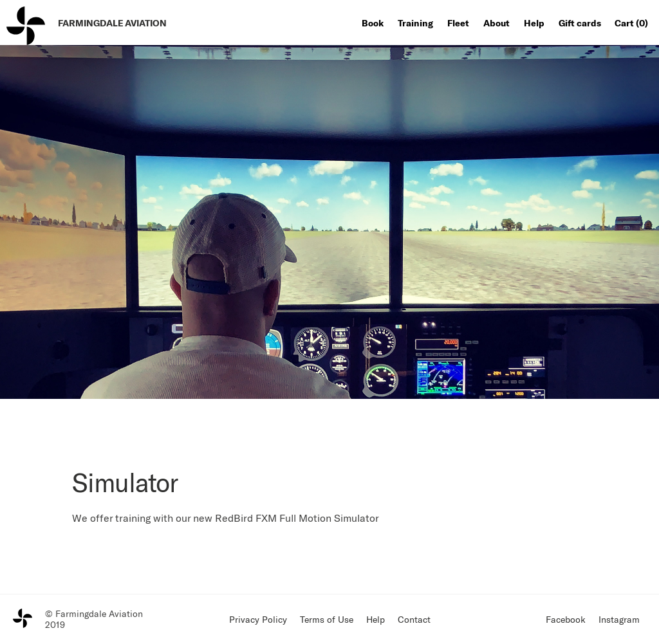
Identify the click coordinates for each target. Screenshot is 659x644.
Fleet (458, 23)
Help (534, 23)
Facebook (566, 619)
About (497, 23)
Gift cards (580, 23)
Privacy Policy (258, 619)
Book (373, 23)
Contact (414, 619)
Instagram (619, 619)
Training (415, 23)
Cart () (631, 23)
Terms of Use (327, 619)
